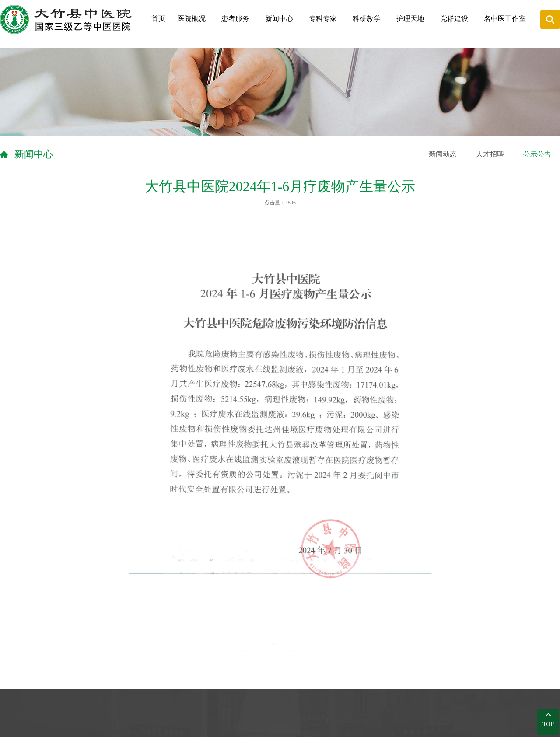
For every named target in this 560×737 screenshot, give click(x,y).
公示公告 (537, 154)
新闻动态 (443, 154)
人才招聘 (490, 154)
